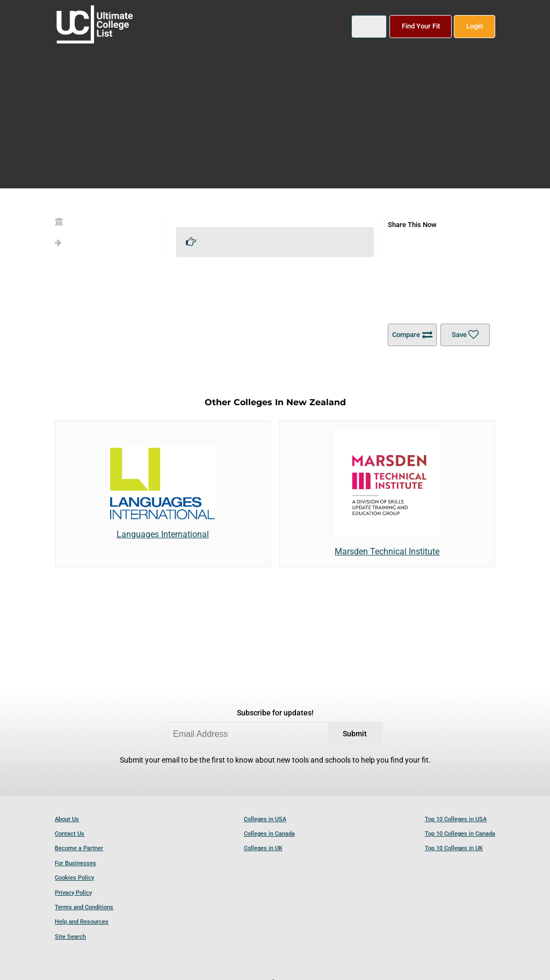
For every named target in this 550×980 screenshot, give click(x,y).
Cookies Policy (74, 878)
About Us (67, 819)
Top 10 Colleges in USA (456, 819)
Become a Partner (79, 848)
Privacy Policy (73, 893)
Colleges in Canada (269, 834)
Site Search (70, 937)
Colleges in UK (263, 848)
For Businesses (75, 863)
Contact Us (70, 834)
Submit (355, 734)
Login (475, 26)
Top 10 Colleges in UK (454, 848)
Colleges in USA (265, 819)
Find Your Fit (421, 26)
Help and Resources (82, 922)
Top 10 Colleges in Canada (460, 834)
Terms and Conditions (84, 907)
